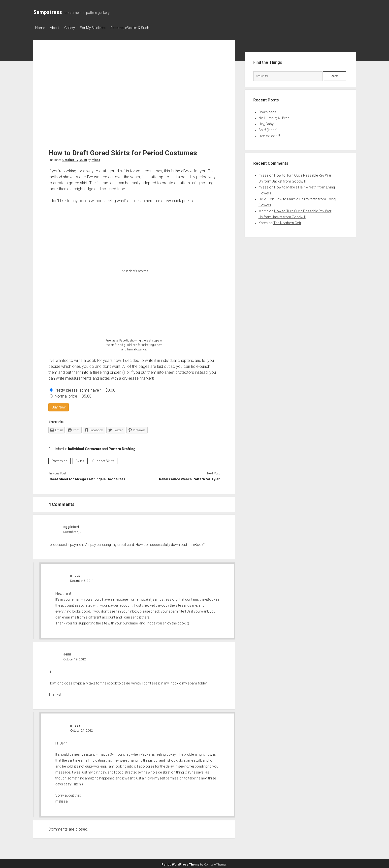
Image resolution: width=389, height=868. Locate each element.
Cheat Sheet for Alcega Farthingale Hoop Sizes (87, 478)
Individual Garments (85, 447)
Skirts (80, 460)
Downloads (268, 111)
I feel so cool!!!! (270, 134)
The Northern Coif (287, 221)
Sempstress (48, 12)
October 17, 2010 (75, 158)
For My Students (100, 28)
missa (96, 158)
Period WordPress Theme (180, 863)
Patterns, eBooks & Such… (141, 28)
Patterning (60, 460)
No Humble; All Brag (274, 117)
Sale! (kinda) (268, 128)
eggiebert (71, 525)
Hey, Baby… (267, 123)
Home (40, 28)
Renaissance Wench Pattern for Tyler (189, 478)
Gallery (75, 28)
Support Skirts (103, 460)
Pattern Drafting (122, 447)
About (57, 28)
